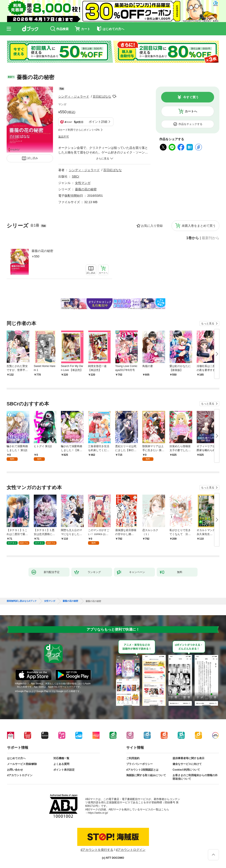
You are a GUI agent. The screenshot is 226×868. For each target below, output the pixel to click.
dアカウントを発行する (97, 850)
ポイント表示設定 (64, 770)
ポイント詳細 (98, 122)
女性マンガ (83, 183)
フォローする (114, 96)
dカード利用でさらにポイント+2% (79, 130)
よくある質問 (61, 764)
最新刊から (211, 238)
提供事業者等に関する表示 (188, 758)
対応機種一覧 (61, 758)
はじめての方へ (16, 758)
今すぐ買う (191, 97)
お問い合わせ (15, 770)
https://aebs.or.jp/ (98, 813)
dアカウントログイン (20, 775)
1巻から (193, 238)
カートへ (191, 111)
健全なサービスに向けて (187, 764)
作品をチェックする (190, 124)
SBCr (76, 176)
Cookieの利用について (186, 770)
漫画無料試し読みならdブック (22, 601)
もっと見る (208, 323)
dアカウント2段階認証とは (142, 770)
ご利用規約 (133, 758)
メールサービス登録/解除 (22, 764)
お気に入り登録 (152, 226)
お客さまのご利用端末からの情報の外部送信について (195, 777)
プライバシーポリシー (139, 764)
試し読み (33, 158)
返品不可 (64, 137)
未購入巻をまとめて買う (199, 226)
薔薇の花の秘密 (42, 251)
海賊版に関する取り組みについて (146, 775)
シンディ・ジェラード (74, 96)
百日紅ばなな (102, 96)
